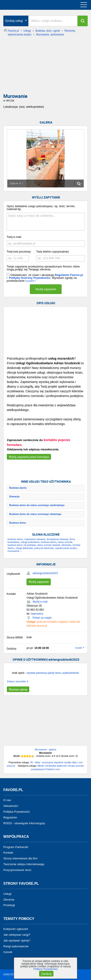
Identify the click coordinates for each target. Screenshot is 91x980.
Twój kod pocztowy (19, 252)
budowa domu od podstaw (22, 545)
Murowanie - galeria (45, 749)
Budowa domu (18, 523)
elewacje (66, 545)
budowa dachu (49, 542)
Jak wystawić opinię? (17, 941)
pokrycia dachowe (44, 548)
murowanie (14, 551)
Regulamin (10, 817)
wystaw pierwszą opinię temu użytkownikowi (53, 673)
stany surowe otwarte (49, 545)
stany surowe (65, 542)
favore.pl (31, 5)
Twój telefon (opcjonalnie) (52, 252)
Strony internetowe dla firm (20, 858)
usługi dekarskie (24, 548)
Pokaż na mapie (42, 618)
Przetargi (9, 905)
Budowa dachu (18, 488)
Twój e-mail (14, 237)
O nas (7, 800)
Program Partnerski (16, 847)
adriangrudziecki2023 (45, 573)
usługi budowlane (30, 542)
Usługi (7, 894)
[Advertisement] (45, 67)
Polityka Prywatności (16, 812)
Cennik (8, 952)
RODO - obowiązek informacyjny (24, 823)
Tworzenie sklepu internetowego (24, 864)
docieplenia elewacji (57, 539)
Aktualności (11, 806)
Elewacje (14, 496)
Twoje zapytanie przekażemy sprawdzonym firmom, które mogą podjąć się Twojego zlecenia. (43, 268)
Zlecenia (9, 899)
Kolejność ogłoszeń (16, 929)
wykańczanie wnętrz (66, 548)
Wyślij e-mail (40, 602)
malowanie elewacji (35, 539)
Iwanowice (37, 614)
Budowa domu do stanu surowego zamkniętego (37, 505)
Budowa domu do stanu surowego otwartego (35, 514)
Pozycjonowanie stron (17, 870)
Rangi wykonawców (16, 946)
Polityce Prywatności (45, 969)
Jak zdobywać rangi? (17, 935)
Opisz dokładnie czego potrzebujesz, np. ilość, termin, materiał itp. (41, 208)
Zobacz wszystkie (16, 681)
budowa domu (15, 539)
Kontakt (8, 853)
